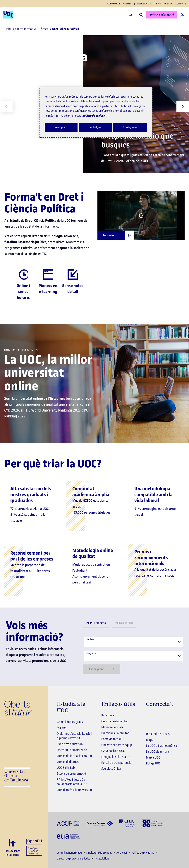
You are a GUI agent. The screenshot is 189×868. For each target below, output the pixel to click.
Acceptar (61, 127)
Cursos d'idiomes (68, 762)
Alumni (127, 4)
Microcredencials (112, 727)
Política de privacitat (143, 853)
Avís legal (122, 853)
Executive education (70, 744)
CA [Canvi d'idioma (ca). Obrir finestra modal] (132, 15)
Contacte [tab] (124, 623)
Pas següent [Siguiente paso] (102, 669)
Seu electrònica (111, 769)
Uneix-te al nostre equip (117, 745)
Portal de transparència (116, 763)
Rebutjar (95, 127)
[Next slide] (183, 106)
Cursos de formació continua (75, 756)
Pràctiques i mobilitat (115, 733)
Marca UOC (153, 757)
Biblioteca (108, 715)
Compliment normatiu (70, 853)
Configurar (130, 127)
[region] (96, 112)
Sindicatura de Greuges (99, 853)
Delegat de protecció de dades (74, 859)
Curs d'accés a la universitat (74, 790)
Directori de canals (158, 734)
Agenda (168, 4)
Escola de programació (71, 774)
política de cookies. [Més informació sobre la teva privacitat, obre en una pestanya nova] (94, 116)
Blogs (150, 740)
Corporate (114, 4)
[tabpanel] (133, 655)
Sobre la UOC (144, 4)
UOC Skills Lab (66, 768)
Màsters (62, 728)
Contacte (181, 4)
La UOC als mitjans (158, 752)
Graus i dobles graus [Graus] (70, 722)
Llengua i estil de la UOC (117, 757)
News (158, 4)
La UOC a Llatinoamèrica (161, 746)
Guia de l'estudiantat (115, 721)
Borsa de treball (111, 739)
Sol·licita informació (162, 15)
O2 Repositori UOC (113, 751)
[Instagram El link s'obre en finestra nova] (149, 716)
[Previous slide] (6, 106)
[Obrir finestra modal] (116, 235)
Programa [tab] (96, 623)
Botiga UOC (153, 763)
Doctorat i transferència (72, 750)
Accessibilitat (102, 859)
